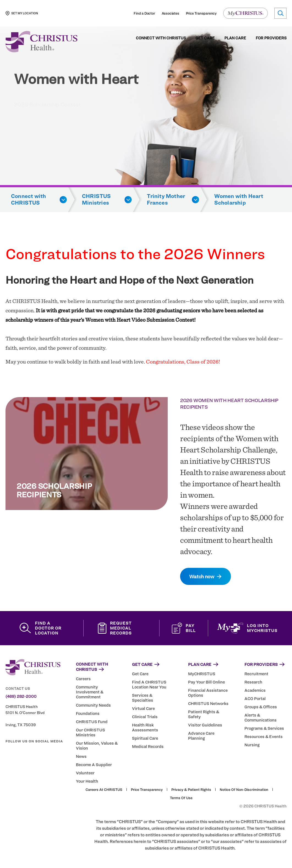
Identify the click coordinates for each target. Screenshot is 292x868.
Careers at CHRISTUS (104, 790)
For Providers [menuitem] (271, 38)
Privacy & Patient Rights (191, 790)
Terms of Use (181, 798)
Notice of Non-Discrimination (244, 790)
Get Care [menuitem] (205, 38)
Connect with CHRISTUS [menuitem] (161, 38)
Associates (170, 13)
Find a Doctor (144, 13)
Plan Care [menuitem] (235, 38)
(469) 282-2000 (21, 696)
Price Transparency (201, 13)
